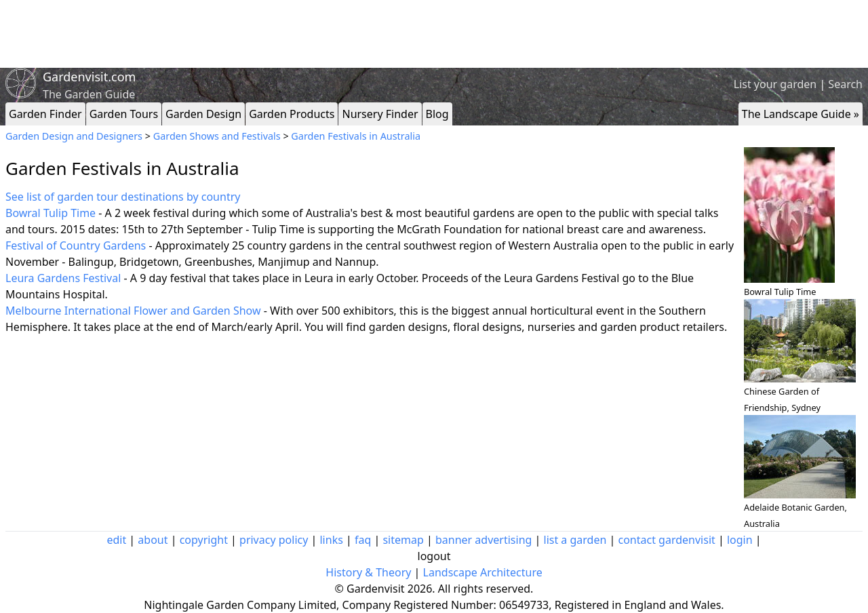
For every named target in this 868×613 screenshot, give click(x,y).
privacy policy (274, 540)
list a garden (575, 540)
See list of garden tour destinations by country (123, 197)
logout (434, 556)
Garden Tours (124, 114)
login (740, 540)
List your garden (775, 84)
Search (845, 84)
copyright (204, 540)
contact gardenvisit (667, 540)
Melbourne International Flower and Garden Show (133, 311)
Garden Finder (45, 114)
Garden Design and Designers (74, 136)
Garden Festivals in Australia (356, 136)
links (331, 540)
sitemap (403, 540)
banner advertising (484, 540)
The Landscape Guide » (801, 114)
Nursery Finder (380, 114)
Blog (437, 114)
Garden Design (203, 114)
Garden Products (292, 114)
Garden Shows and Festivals (217, 136)
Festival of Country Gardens (76, 245)
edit (116, 540)
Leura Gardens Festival (63, 278)
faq (363, 540)
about (153, 540)
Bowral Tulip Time (51, 213)
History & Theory (368, 572)
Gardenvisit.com (89, 77)
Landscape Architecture (483, 572)
